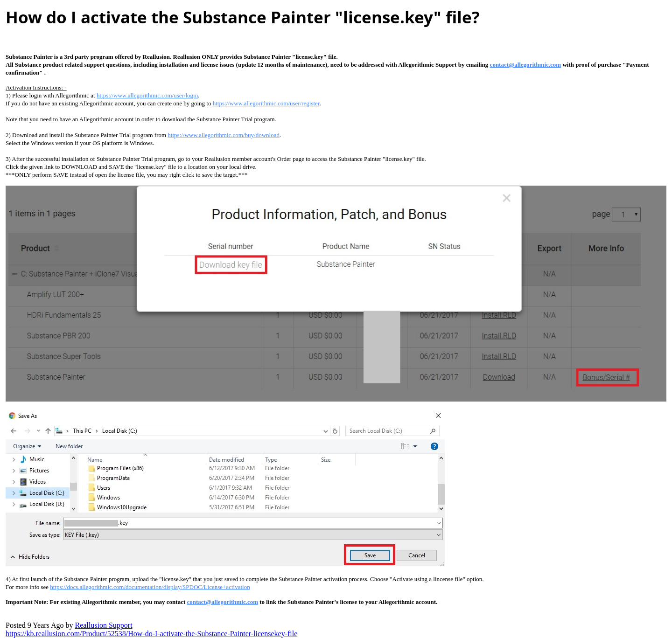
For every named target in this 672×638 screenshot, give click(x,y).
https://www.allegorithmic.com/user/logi (147, 95)
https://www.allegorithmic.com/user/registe (266, 103)
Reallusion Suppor (103, 625)
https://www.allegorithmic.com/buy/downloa (224, 135)
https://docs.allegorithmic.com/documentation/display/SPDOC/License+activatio (150, 587)
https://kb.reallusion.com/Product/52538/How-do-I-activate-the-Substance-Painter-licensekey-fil (151, 634)
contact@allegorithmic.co (526, 65)
